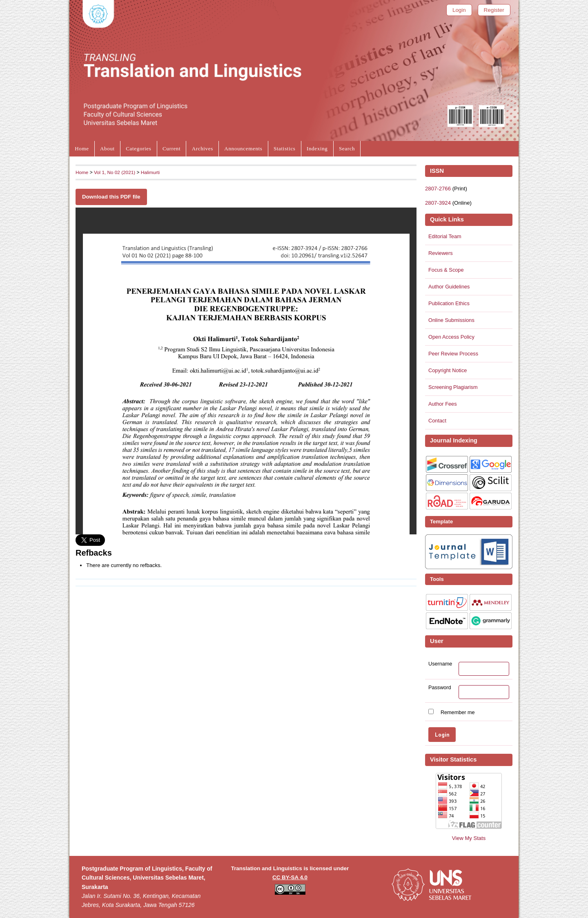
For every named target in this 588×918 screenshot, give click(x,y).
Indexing (317, 149)
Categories (138, 149)
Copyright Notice (448, 370)
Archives (203, 149)
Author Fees (443, 404)
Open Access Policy (451, 337)
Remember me (458, 713)
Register (494, 10)
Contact (437, 421)
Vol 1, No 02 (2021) (115, 172)
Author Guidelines (449, 287)
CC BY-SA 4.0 (290, 877)
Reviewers (441, 253)
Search (347, 149)
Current (171, 149)
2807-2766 (438, 189)
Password (440, 688)
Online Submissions (451, 320)
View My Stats (469, 838)
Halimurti (150, 172)
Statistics (285, 149)
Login (459, 10)
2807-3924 (438, 203)
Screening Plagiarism (453, 387)
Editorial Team (445, 236)
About (107, 149)
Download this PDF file (111, 197)
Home (82, 149)
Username (440, 664)
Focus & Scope (446, 270)
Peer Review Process (453, 354)
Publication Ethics (449, 303)
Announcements (243, 149)
